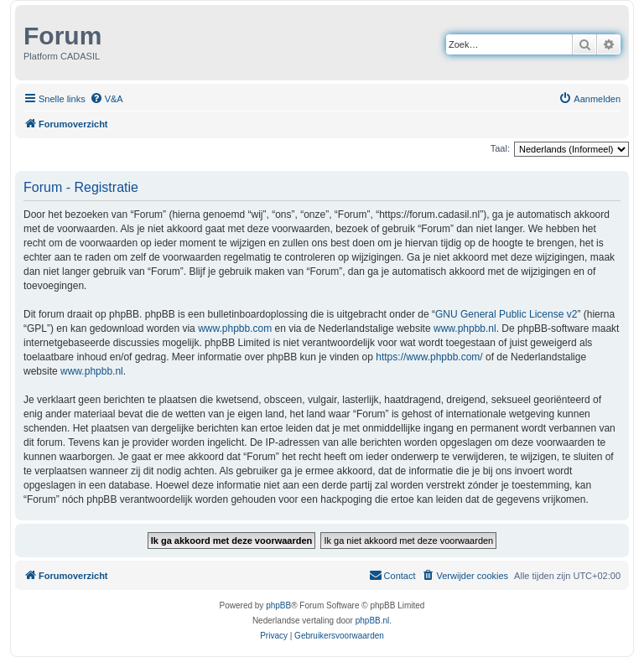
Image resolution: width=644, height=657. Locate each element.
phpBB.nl (373, 621)
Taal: (500, 148)
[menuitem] (106, 99)
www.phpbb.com (235, 328)
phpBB (278, 605)
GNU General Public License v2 (506, 314)
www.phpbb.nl (465, 328)
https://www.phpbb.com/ (429, 357)
